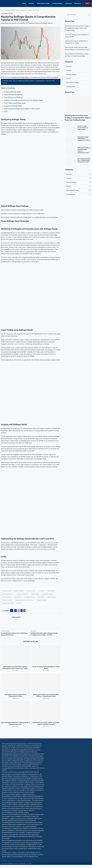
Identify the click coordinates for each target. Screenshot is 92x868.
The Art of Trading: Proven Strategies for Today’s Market (83, 128)
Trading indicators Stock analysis (25, 600)
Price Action (18, 597)
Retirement (68, 3)
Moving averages (7, 597)
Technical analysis (7, 600)
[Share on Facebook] (15, 611)
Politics (69, 79)
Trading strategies (42, 600)
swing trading (52, 597)
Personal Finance (57, 3)
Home (24, 3)
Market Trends (35, 594)
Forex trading (51, 591)
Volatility (19, 603)
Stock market (41, 597)
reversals (43, 340)
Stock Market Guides (43, 3)
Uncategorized (71, 87)
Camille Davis (16, 617)
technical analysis (19, 65)
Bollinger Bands (6, 591)
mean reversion (18, 237)
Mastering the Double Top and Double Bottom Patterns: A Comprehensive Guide (84, 150)
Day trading (41, 591)
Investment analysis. (8, 594)
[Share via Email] (24, 611)
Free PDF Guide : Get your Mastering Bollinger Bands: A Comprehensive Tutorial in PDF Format (29, 82)
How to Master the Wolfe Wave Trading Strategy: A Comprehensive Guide (84, 160)
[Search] (91, 3)
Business (31, 3)
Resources (78, 3)
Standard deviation (29, 597)
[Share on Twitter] (19, 611)
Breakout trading (19, 591)
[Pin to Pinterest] (21, 611)
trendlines (38, 254)
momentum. (14, 336)
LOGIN (87, 3)
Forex (42, 67)
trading (17, 74)
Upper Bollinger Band (8, 603)
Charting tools (31, 591)
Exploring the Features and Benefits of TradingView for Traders (84, 139)
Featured (69, 70)
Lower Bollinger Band (22, 594)
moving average (11, 352)
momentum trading (48, 594)
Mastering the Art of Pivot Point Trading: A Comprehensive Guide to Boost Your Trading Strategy (78, 28)
